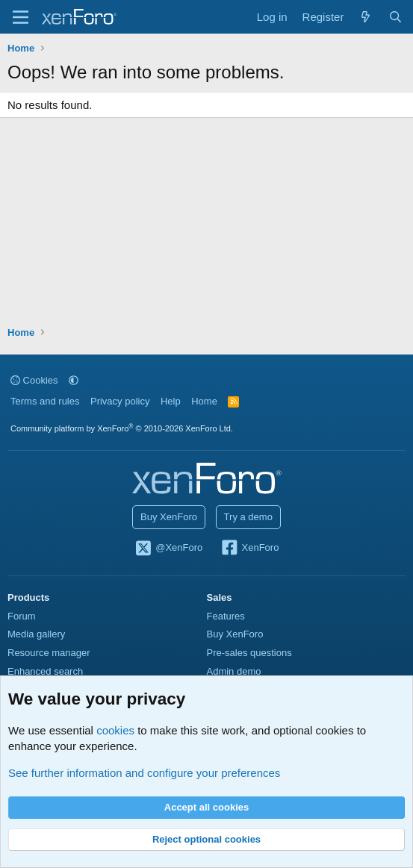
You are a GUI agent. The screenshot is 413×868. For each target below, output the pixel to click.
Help (171, 401)
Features (226, 616)
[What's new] (366, 17)
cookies (115, 730)
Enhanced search (45, 671)
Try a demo (248, 517)
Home (204, 401)
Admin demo (234, 671)
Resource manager (49, 653)
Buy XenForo (169, 517)
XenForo (250, 549)
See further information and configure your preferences (144, 773)
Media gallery (36, 634)
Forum (22, 616)
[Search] (395, 17)
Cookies (34, 380)
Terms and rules (45, 401)
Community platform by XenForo (122, 428)
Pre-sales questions (249, 653)
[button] (74, 380)
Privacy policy (120, 401)
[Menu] (21, 17)
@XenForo (169, 549)
